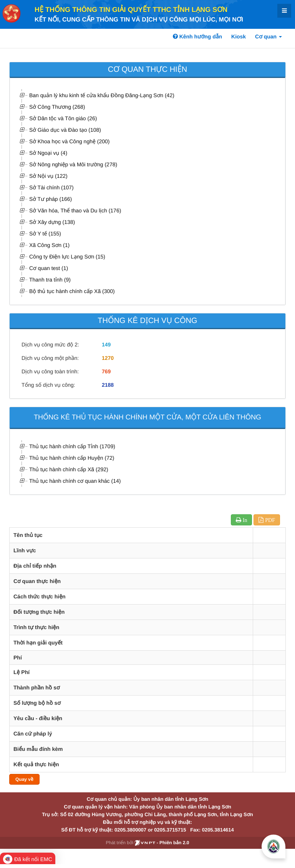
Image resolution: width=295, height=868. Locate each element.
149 (106, 345)
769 (106, 371)
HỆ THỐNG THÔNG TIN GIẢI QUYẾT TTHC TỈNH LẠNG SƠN (131, 10)
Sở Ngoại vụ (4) (48, 153)
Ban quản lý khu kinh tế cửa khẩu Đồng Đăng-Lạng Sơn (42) (102, 95)
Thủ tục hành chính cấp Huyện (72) (72, 458)
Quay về (24, 779)
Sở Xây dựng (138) (52, 222)
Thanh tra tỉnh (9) (50, 280)
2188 (108, 385)
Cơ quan (268, 36)
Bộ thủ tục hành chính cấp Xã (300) (72, 291)
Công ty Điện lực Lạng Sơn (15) (67, 257)
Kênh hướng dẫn (197, 36)
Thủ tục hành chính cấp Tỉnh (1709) (72, 446)
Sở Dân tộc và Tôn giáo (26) (63, 118)
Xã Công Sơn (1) (49, 245)
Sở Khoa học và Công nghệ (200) (69, 141)
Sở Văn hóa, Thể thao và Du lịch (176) (75, 210)
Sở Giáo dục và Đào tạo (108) (65, 130)
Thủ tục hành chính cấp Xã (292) (69, 469)
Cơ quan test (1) (49, 268)
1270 (108, 358)
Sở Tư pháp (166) (51, 199)
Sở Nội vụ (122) (48, 176)
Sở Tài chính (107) (51, 187)
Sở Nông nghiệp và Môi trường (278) (73, 164)
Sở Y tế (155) (45, 234)
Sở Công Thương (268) (57, 107)
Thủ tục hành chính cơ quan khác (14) (75, 481)
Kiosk (239, 36)
